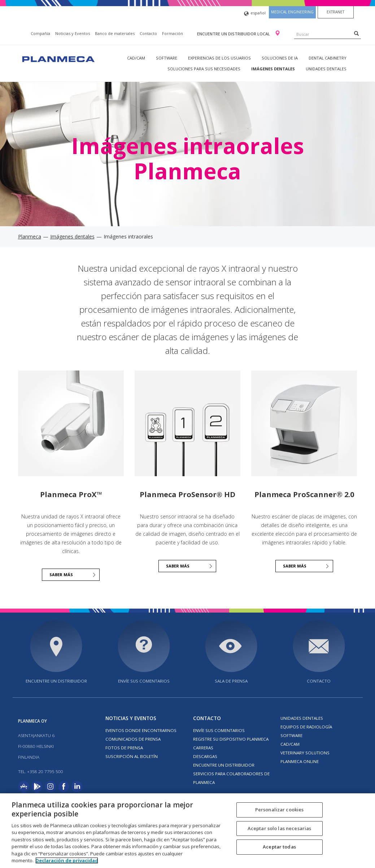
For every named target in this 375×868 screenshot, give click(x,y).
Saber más (295, 566)
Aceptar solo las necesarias (280, 828)
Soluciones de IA (280, 58)
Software (167, 58)
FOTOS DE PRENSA (124, 748)
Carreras (203, 748)
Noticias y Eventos (73, 33)
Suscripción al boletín (132, 756)
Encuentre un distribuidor (56, 681)
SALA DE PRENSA (231, 681)
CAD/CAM (136, 58)
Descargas (205, 756)
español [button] (255, 14)
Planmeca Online (300, 761)
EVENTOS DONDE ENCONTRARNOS (141, 730)
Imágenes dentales (273, 69)
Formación (173, 33)
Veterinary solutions (305, 753)
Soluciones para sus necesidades (204, 69)
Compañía (40, 33)
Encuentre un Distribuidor (224, 765)
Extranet (335, 12)
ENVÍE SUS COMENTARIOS (144, 681)
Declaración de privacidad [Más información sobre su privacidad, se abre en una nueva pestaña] (67, 860)
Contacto (148, 33)
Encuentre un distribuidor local (234, 34)
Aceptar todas (279, 847)
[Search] (356, 33)
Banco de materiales (115, 33)
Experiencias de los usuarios (219, 58)
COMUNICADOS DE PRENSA (133, 739)
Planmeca (30, 236)
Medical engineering (292, 12)
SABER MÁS (61, 575)
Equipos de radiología (306, 727)
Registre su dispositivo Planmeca (231, 739)
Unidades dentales (326, 69)
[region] (187, 831)
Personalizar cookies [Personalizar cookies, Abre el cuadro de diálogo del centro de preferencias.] (280, 810)
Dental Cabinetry (328, 58)
